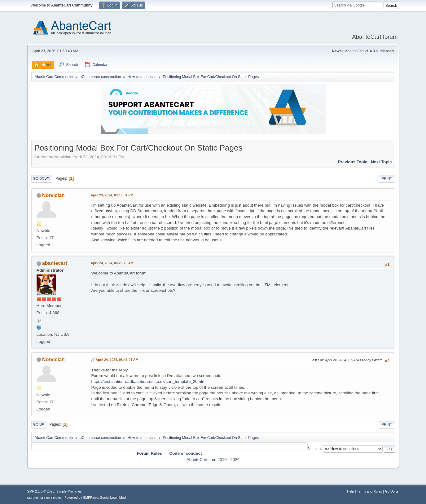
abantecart (55, 263)
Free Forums (53, 498)
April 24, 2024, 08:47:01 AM (117, 360)
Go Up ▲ (392, 491)
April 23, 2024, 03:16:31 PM (112, 195)
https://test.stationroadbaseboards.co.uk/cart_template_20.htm (149, 381)
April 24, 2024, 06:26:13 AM (112, 263)
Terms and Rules (369, 491)
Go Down (42, 178)
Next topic (381, 162)
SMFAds (33, 498)
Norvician (53, 195)
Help (350, 491)
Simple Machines (69, 491)
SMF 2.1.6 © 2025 (41, 491)
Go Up (39, 424)
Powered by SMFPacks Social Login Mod (95, 497)
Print (387, 178)
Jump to (314, 449)
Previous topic (353, 162)
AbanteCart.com (201, 460)
